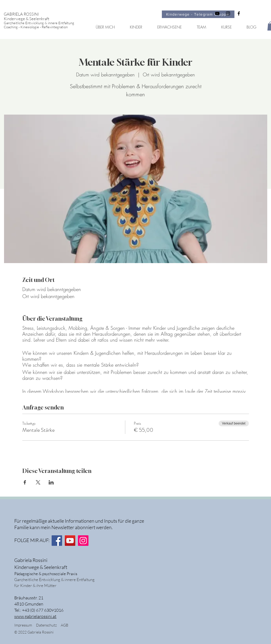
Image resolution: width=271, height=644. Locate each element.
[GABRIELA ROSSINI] (44, 14)
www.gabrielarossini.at (35, 616)
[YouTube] (70, 541)
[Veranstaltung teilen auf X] (38, 482)
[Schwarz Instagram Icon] (228, 13)
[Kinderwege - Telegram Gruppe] (198, 14)
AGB (65, 625)
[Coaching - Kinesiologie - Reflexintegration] (44, 27)
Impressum (23, 625)
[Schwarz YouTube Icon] (217, 13)
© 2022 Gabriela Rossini (34, 632)
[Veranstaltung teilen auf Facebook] (25, 482)
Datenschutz (48, 625)
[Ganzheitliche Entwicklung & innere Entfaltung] (44, 23)
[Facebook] (57, 541)
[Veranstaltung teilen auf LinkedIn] (51, 482)
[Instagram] (83, 541)
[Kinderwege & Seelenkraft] (44, 19)
